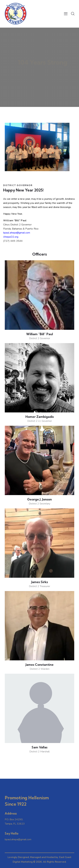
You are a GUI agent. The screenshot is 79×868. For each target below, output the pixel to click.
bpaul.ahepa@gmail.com (17, 233)
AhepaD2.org (11, 237)
